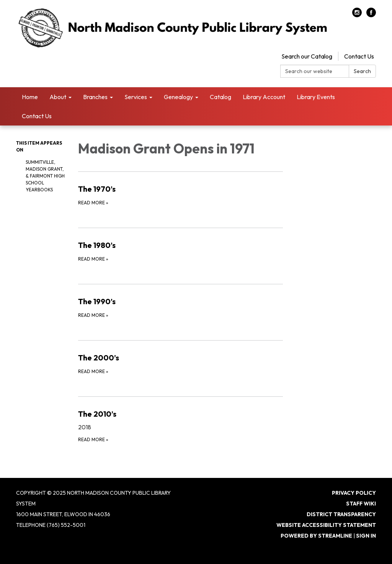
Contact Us (359, 56)
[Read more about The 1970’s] (181, 195)
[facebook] (371, 15)
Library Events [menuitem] (316, 97)
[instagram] (357, 15)
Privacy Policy (354, 493)
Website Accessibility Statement (326, 525)
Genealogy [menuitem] (178, 97)
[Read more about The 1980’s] (181, 251)
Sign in (366, 536)
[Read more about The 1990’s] (181, 307)
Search (362, 71)
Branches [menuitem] (95, 97)
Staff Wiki (361, 504)
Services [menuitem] (136, 97)
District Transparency (341, 514)
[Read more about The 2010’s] (181, 426)
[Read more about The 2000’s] (181, 364)
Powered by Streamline (316, 536)
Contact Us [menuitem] (37, 116)
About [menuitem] (58, 97)
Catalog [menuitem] (220, 97)
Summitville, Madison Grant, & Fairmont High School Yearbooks (45, 176)
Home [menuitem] (30, 97)
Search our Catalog (307, 56)
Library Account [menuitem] (264, 97)
